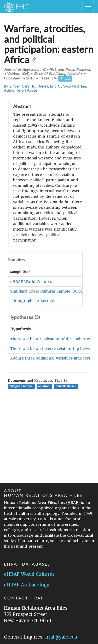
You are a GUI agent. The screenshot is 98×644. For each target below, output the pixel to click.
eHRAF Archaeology (27, 585)
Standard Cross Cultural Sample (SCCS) (47, 291)
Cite (65, 79)
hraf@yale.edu (61, 637)
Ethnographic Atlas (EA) (33, 301)
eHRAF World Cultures (31, 282)
